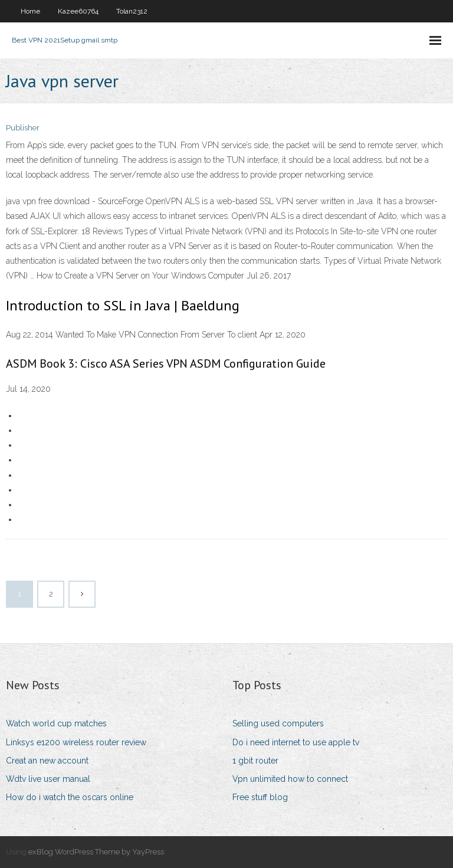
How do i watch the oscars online (70, 797)
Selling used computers (278, 723)
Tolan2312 (132, 11)
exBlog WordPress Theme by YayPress (96, 852)
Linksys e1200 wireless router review (76, 742)
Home (30, 11)
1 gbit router (255, 761)
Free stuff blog (260, 797)
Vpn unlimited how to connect (290, 779)
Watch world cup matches (56, 723)
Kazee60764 (78, 11)
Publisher (23, 128)
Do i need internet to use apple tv (296, 742)
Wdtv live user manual (48, 779)
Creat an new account (47, 761)
